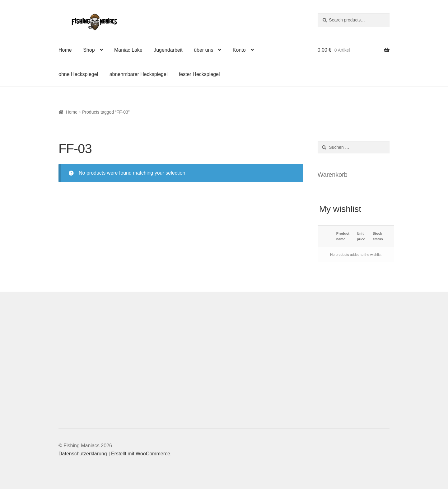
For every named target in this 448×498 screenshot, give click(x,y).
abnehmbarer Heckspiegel (139, 74)
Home (65, 50)
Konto (239, 50)
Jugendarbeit (168, 50)
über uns (203, 50)
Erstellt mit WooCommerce (141, 454)
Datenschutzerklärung (83, 454)
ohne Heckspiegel (78, 74)
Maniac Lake (128, 50)
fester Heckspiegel (199, 74)
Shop (89, 50)
